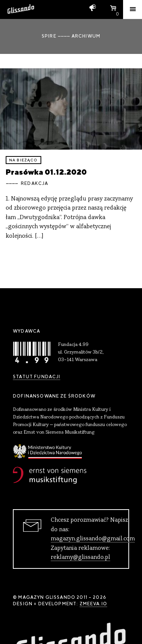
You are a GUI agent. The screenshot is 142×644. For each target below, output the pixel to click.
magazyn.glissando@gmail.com (93, 539)
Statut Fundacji (37, 377)
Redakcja (34, 183)
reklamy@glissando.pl (80, 557)
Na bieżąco (23, 160)
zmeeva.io (93, 604)
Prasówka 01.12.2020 (46, 172)
